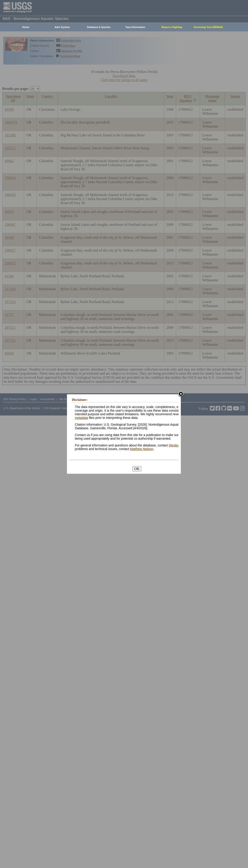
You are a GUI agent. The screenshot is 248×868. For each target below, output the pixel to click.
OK (137, 469)
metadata (81, 418)
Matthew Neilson (142, 449)
